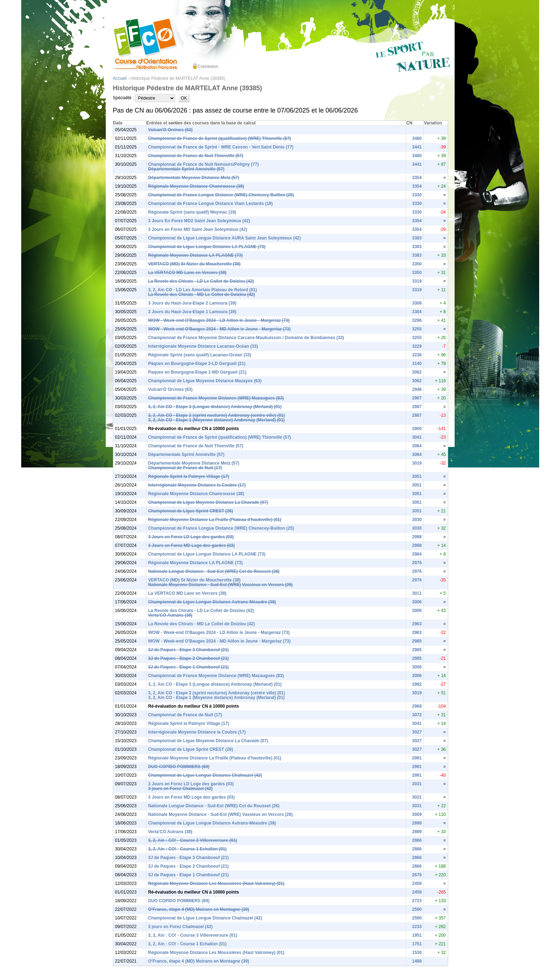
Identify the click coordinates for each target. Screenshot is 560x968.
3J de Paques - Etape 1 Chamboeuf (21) (188, 667)
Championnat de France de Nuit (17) (185, 468)
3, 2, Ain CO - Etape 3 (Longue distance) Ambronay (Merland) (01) (215, 407)
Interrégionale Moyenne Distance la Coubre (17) (197, 485)
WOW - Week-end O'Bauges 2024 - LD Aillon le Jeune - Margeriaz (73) (219, 320)
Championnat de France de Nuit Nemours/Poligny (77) (203, 164)
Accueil (120, 78)
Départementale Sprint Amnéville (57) (186, 169)
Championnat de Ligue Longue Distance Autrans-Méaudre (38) (212, 602)
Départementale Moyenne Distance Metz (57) (194, 178)
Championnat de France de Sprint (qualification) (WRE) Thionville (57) (220, 138)
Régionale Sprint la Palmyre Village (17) (189, 476)
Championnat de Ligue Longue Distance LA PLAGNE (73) (207, 247)
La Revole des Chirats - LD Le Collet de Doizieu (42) (201, 281)
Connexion (208, 67)
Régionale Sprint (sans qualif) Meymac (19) (192, 212)
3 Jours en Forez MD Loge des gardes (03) (192, 545)
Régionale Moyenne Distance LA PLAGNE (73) (195, 255)
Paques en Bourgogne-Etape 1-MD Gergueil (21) (197, 372)
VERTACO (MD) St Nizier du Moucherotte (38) (194, 264)
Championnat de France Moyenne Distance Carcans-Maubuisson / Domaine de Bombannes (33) (246, 338)
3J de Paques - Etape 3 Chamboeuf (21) (188, 650)
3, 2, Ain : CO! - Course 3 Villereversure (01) (193, 840)
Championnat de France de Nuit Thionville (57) (196, 156)
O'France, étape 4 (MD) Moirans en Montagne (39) (199, 909)
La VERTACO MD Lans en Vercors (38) (187, 273)
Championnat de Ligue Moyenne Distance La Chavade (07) (208, 502)
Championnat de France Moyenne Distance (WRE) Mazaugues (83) (216, 398)
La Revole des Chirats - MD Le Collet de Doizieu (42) (202, 294)
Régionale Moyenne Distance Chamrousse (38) (196, 186)
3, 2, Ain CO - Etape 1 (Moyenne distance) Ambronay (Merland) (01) (217, 420)
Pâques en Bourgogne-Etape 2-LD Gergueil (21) (197, 364)
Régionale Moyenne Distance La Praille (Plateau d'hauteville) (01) (215, 520)
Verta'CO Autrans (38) (170, 615)
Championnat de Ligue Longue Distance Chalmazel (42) (205, 775)
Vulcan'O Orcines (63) (170, 130)
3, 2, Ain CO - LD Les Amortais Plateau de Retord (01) (203, 290)
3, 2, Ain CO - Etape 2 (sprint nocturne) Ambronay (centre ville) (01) (217, 415)
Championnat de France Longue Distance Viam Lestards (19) (211, 204)
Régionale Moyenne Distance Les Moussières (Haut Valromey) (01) (216, 883)
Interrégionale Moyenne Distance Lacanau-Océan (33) (203, 346)
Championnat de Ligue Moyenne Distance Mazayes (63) (205, 381)
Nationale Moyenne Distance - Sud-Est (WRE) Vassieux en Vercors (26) (220, 585)
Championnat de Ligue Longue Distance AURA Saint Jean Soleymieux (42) (225, 238)
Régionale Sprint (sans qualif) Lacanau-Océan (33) (200, 355)
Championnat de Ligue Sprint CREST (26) (191, 511)
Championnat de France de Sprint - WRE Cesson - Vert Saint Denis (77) (221, 147)
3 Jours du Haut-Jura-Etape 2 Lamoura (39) (192, 303)
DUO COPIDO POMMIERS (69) (179, 767)
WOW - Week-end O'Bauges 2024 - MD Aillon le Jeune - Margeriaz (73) (219, 329)
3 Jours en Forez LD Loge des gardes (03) (191, 537)
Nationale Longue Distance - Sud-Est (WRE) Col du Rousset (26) (214, 571)
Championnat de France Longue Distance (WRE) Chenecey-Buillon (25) (221, 195)
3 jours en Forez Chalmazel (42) (180, 789)
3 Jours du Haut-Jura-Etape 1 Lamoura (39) (192, 312)
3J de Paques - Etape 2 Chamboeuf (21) (188, 658)
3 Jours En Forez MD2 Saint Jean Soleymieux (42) (199, 221)
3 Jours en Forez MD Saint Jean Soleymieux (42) (198, 229)
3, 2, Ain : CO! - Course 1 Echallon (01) (187, 849)
